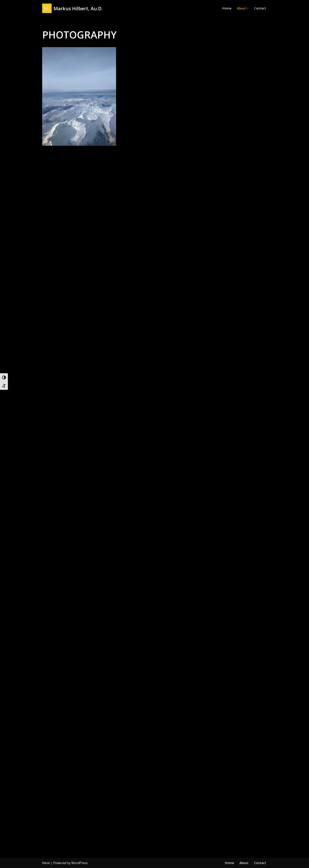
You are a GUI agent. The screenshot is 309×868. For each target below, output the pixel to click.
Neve (46, 863)
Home (227, 8)
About (244, 863)
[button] (248, 8)
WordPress (80, 863)
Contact (260, 8)
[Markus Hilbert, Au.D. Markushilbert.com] (72, 8)
